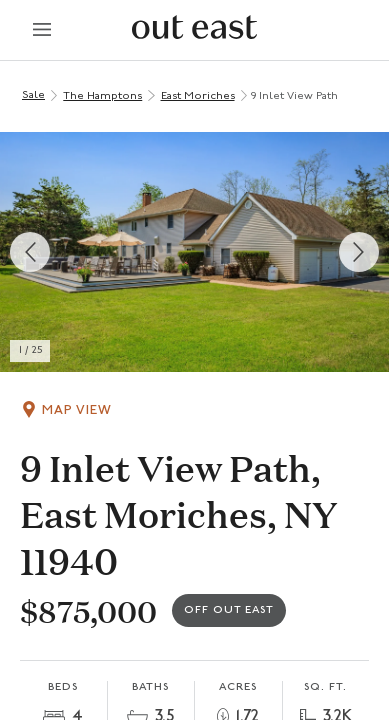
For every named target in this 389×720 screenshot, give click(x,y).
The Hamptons (102, 96)
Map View (77, 410)
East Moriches (198, 96)
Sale (33, 95)
